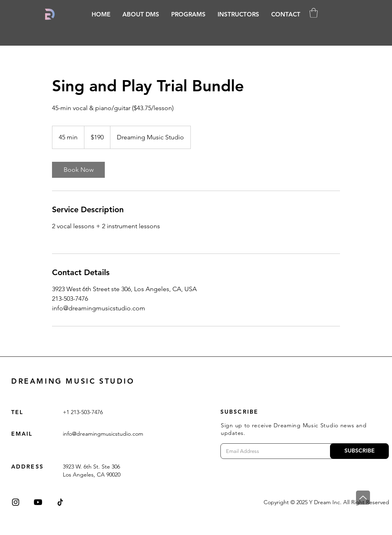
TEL (17, 412)
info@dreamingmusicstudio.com (103, 434)
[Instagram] (16, 502)
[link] (78, 170)
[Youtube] (38, 502)
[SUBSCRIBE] (359, 451)
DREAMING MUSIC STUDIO (73, 381)
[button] (188, 14)
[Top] (363, 498)
